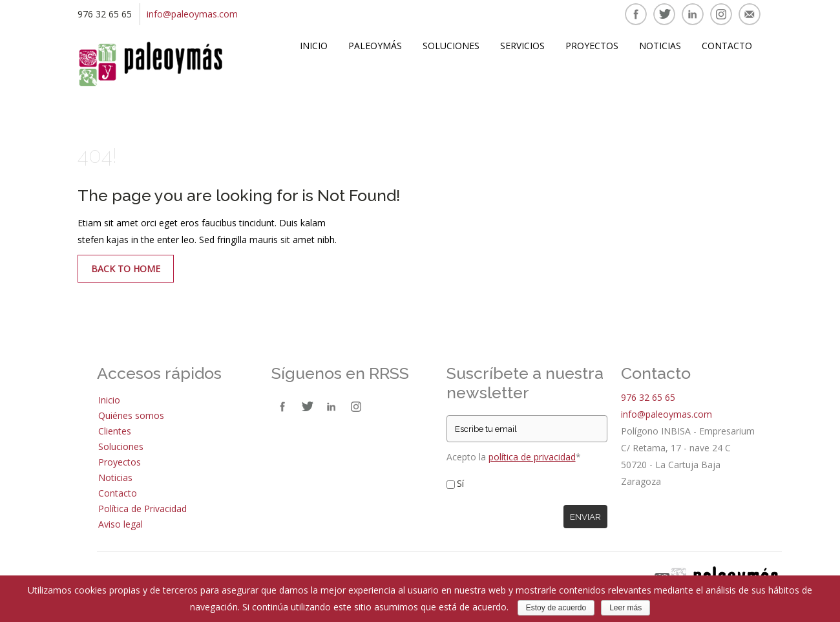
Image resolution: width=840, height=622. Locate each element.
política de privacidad (532, 457)
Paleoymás (375, 46)
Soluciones (451, 46)
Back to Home (126, 269)
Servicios (522, 46)
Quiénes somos (131, 415)
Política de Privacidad (142, 509)
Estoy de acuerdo (556, 608)
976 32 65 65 (648, 397)
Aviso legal (121, 524)
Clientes (115, 431)
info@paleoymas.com (192, 14)
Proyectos (592, 46)
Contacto (727, 46)
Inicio (314, 46)
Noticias (660, 46)
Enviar (585, 517)
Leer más (625, 608)
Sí (460, 483)
